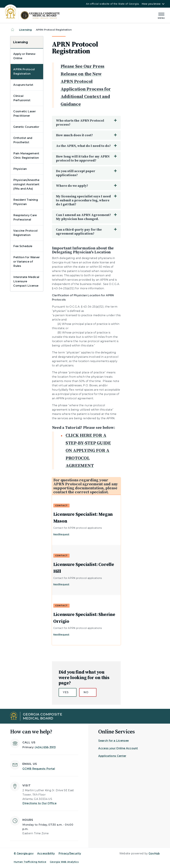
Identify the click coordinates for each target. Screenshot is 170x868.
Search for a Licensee (113, 741)
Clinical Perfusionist (22, 98)
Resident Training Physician (25, 202)
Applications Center (112, 756)
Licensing (25, 30)
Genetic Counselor (26, 127)
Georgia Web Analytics (64, 862)
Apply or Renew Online (24, 56)
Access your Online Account (118, 748)
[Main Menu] (161, 15)
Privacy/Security (70, 853)
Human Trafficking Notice (30, 862)
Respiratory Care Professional (25, 217)
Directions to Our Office (39, 803)
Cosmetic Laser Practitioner (24, 114)
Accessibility (46, 853)
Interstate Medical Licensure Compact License (26, 281)
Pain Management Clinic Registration (26, 156)
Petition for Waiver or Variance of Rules (26, 262)
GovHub (154, 853)
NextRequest (61, 534)
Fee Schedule (23, 246)
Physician (20, 169)
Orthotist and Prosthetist (23, 140)
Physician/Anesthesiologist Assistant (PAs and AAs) (26, 184)
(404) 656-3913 (45, 747)
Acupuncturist (23, 85)
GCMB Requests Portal (39, 769)
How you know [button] (151, 4)
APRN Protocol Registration (24, 72)
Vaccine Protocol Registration (25, 233)
